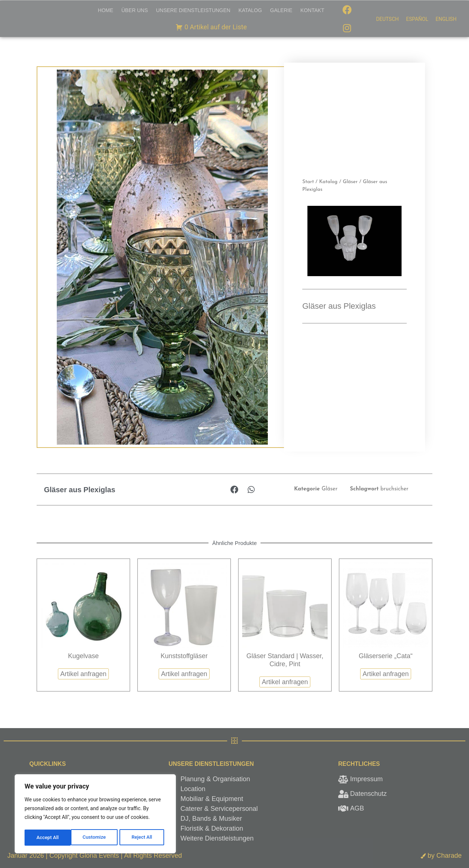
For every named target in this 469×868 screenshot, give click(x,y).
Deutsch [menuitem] (387, 19)
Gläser (350, 182)
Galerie (281, 10)
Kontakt (312, 10)
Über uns (134, 10)
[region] (95, 815)
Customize (48, 838)
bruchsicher (394, 489)
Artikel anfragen (83, 674)
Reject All (96, 838)
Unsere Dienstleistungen (193, 10)
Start (308, 182)
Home (106, 10)
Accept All (143, 838)
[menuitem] (387, 19)
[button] (235, 489)
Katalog (250, 10)
